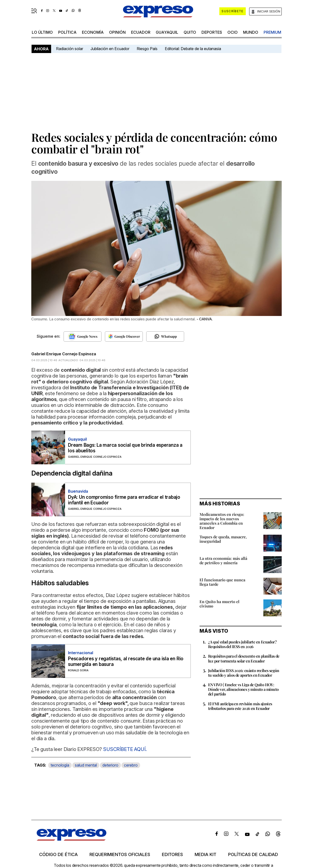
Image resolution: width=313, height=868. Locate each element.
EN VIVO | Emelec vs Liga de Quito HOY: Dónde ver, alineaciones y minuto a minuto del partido (243, 689)
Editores (172, 855)
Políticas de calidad (253, 855)
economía (93, 32)
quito (190, 32)
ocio (233, 32)
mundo (251, 32)
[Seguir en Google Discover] (124, 336)
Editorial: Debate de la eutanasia (193, 49)
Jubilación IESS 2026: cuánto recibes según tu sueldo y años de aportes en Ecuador (244, 673)
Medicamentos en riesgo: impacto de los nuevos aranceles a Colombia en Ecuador (222, 521)
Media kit (206, 855)
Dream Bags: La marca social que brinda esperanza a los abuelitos (125, 448)
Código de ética (58, 855)
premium (272, 32)
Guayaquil (167, 32)
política (67, 32)
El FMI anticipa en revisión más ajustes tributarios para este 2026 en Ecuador (240, 706)
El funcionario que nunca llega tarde (222, 582)
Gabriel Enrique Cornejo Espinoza (64, 354)
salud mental (86, 765)
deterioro (110, 765)
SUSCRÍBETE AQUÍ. (125, 749)
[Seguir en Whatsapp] (165, 336)
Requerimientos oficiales (120, 855)
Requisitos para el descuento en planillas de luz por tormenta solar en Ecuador (244, 658)
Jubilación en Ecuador (110, 49)
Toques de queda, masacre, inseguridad (223, 539)
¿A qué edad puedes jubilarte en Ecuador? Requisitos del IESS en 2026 (242, 644)
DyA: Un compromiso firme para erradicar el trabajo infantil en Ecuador (124, 500)
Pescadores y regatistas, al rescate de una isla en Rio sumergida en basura (126, 662)
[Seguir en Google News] (83, 336)
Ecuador (141, 32)
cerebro (131, 765)
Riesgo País (147, 49)
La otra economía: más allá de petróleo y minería (223, 560)
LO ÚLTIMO (42, 32)
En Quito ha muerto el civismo (219, 604)
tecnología (60, 765)
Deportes (212, 32)
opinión (117, 32)
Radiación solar (70, 49)
